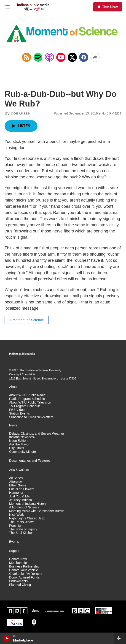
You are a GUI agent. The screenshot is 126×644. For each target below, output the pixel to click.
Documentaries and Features (30, 461)
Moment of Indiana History (28, 504)
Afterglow (16, 482)
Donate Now (18, 559)
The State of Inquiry (23, 529)
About (13, 387)
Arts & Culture (19, 470)
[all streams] (120, 638)
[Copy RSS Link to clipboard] (27, 57)
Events (14, 542)
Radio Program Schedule (27, 399)
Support (15, 551)
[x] (72, 57)
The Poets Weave (22, 522)
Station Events (19, 413)
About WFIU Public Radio (27, 395)
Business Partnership (24, 566)
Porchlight (16, 526)
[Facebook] (84, 57)
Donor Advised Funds (24, 577)
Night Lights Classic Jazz (27, 518)
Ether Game (18, 485)
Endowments (18, 581)
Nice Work (16, 515)
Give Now (110, 7)
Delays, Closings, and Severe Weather (37, 434)
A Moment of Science (27, 320)
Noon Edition (18, 441)
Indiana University (50, 370)
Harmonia (16, 493)
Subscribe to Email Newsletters (31, 417)
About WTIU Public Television (30, 402)
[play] (7, 638)
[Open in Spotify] (38, 57)
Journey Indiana (21, 500)
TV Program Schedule (25, 406)
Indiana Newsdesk (22, 437)
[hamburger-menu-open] (8, 7)
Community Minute (23, 452)
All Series (16, 478)
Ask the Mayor (19, 444)
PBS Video (17, 410)
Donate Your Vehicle (24, 570)
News (13, 425)
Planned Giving (20, 585)
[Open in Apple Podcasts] (49, 57)
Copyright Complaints (22, 374)
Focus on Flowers (22, 489)
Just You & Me (19, 496)
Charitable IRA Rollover (26, 574)
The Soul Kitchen (21, 533)
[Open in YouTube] (61, 57)
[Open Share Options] (95, 57)
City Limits (17, 448)
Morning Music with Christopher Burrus (37, 511)
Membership (18, 563)
